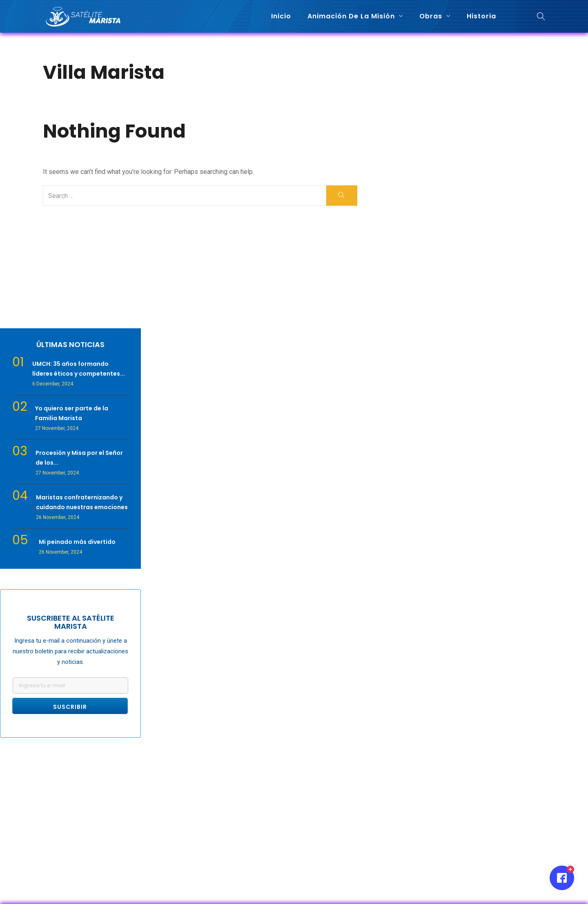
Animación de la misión (351, 16)
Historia (481, 16)
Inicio (281, 16)
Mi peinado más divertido (77, 542)
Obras (431, 16)
